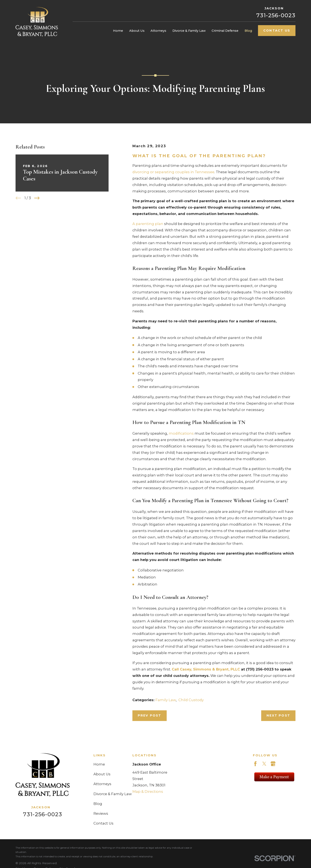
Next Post (278, 715)
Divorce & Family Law (113, 794)
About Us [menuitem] (137, 31)
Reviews (101, 813)
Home (99, 764)
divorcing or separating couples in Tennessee (173, 172)
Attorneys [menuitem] (158, 31)
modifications (181, 433)
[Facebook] (255, 764)
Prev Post (150, 715)
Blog (98, 804)
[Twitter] (264, 764)
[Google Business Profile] (273, 764)
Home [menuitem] (118, 31)
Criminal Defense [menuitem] (225, 31)
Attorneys (102, 784)
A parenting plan (148, 224)
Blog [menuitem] (248, 31)
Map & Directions (148, 792)
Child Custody (191, 700)
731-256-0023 (276, 15)
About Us (102, 774)
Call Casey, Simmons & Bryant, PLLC (206, 669)
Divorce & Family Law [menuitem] (189, 31)
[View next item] (37, 198)
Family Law (166, 700)
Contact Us (277, 30)
